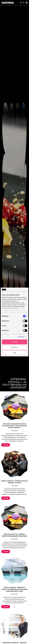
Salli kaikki (14, 342)
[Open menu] (27, 3)
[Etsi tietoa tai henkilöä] (24, 3)
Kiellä (14, 353)
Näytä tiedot (21, 337)
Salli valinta (14, 347)
